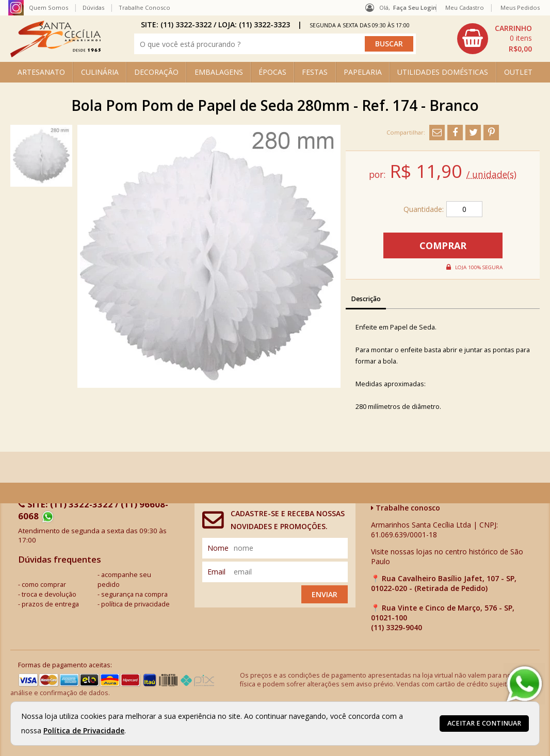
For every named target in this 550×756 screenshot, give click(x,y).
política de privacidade (135, 604)
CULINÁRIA (100, 72)
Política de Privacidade (84, 730)
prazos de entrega (50, 604)
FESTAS (315, 72)
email (216, 572)
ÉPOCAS (272, 72)
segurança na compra (134, 594)
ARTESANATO (41, 72)
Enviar (325, 594)
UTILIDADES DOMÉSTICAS (443, 72)
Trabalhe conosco (406, 508)
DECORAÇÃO (156, 72)
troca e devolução (49, 594)
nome (218, 548)
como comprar (44, 585)
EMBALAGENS (219, 72)
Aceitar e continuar (484, 723)
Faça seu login (415, 7)
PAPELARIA (363, 72)
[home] (55, 54)
